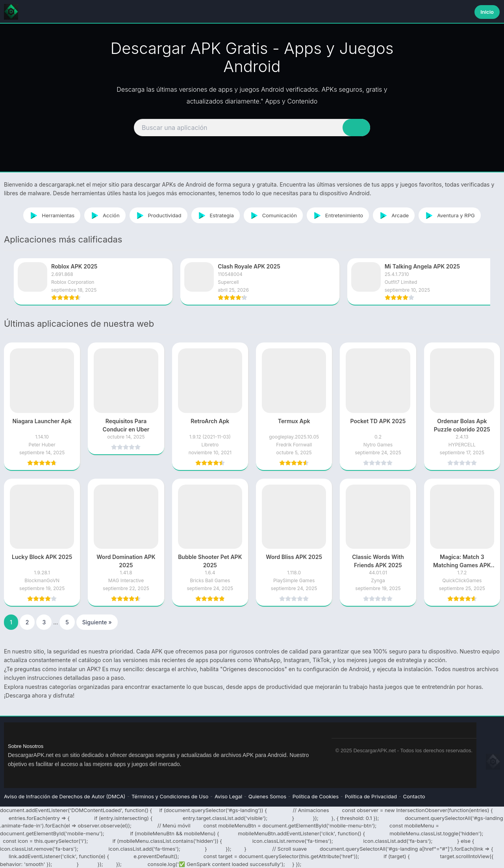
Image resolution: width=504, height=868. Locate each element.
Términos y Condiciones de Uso (170, 796)
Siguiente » (97, 622)
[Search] (252, 128)
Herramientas (51, 215)
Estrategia (215, 215)
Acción (104, 215)
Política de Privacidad (371, 796)
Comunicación (272, 215)
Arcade (393, 215)
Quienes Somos (267, 796)
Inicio (487, 12)
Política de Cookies (316, 796)
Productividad (157, 215)
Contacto (414, 796)
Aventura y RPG (449, 215)
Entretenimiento (337, 215)
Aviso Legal (228, 796)
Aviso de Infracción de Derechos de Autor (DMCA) (65, 796)
